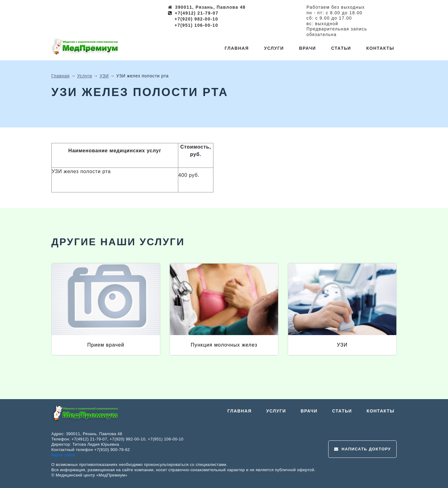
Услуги (274, 48)
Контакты (380, 48)
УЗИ (104, 76)
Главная (237, 48)
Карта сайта (63, 455)
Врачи (307, 48)
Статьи (341, 48)
